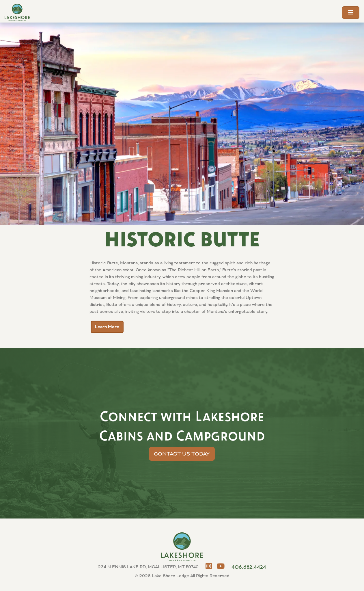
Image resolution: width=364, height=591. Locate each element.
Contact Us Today (182, 454)
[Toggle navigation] (351, 13)
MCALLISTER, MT (342, 569)
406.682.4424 (249, 567)
